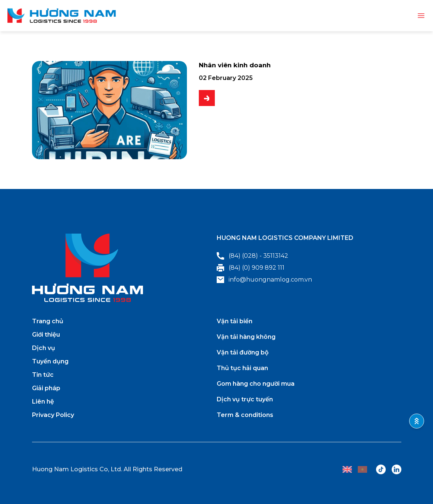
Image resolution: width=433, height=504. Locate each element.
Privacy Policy (53, 415)
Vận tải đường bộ (243, 352)
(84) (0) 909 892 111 (251, 268)
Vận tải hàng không (246, 337)
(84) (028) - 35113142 (252, 256)
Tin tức (43, 375)
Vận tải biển (235, 321)
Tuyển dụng (50, 361)
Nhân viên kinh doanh (242, 66)
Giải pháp (46, 388)
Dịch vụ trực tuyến (245, 399)
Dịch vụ (44, 348)
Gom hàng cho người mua (256, 384)
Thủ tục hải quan (242, 368)
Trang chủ (48, 321)
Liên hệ (43, 402)
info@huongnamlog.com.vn (264, 280)
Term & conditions (245, 415)
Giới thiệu (46, 335)
